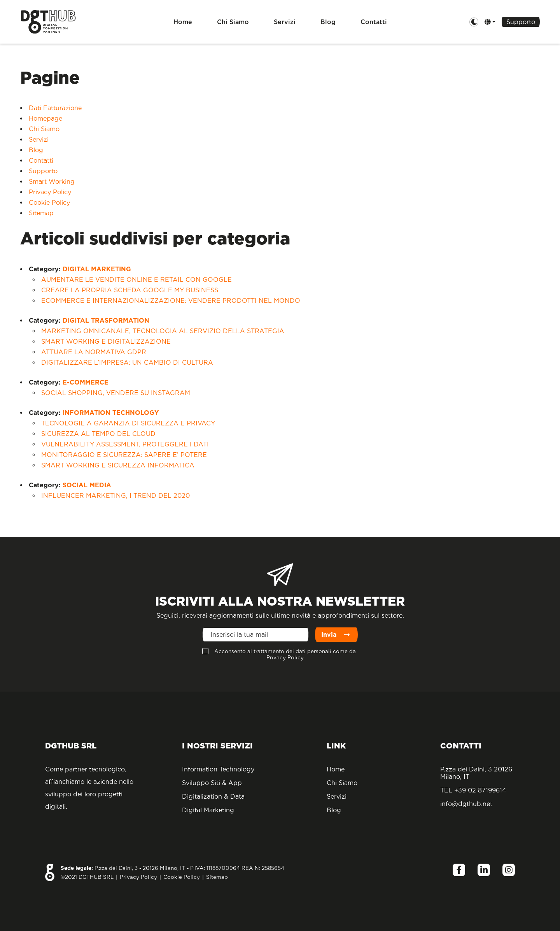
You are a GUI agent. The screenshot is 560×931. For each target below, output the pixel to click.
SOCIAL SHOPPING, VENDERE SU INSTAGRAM (116, 393)
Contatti (374, 22)
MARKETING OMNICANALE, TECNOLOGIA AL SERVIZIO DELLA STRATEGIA (163, 331)
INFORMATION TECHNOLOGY (111, 413)
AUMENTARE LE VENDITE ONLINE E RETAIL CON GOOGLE (136, 280)
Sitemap (41, 213)
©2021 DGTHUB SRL (87, 877)
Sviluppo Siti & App (212, 783)
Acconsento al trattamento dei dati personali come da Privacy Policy (285, 654)
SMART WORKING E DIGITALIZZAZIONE (106, 342)
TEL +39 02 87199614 (473, 790)
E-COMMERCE (86, 382)
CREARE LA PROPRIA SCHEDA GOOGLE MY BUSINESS (130, 290)
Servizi (285, 22)
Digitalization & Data (213, 797)
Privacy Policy (50, 192)
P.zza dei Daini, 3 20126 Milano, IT (476, 773)
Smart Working (52, 182)
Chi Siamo (233, 22)
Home (183, 22)
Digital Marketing (208, 810)
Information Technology (218, 769)
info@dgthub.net (466, 804)
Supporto (521, 22)
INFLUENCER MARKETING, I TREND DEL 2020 (115, 496)
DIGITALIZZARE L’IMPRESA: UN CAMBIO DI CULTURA (127, 363)
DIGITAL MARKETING (97, 269)
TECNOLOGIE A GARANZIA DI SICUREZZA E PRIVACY (128, 423)
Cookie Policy (49, 203)
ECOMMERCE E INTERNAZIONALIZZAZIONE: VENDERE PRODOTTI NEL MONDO (171, 301)
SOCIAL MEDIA (87, 485)
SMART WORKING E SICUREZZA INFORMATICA (118, 465)
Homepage (45, 119)
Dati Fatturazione (55, 108)
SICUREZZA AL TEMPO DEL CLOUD (98, 434)
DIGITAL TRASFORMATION (106, 321)
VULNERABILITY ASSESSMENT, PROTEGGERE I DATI (125, 444)
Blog (328, 22)
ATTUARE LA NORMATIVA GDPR (94, 352)
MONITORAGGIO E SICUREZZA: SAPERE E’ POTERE (124, 455)
